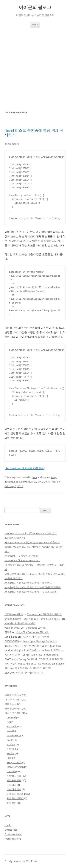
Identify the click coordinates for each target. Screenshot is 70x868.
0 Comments (12, 144)
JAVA (34, 477)
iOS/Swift (12, 726)
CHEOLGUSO (12, 641)
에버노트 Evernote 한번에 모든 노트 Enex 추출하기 (32, 542)
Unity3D (11, 771)
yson (7, 628)
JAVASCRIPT (13, 735)
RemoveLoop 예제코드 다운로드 (25, 468)
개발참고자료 (14, 776)
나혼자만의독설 (13, 695)
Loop (17, 482)
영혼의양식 (11, 704)
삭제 (40, 482)
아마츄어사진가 (13, 699)
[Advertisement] (35, 64)
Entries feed (11, 830)
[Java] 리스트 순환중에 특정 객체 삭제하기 (34, 133)
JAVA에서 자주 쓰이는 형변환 (20, 623)
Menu (35, 25)
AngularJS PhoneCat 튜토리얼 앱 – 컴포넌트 (28, 583)
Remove (26, 482)
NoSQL (11, 749)
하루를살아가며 (13, 708)
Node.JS (11, 744)
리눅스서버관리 (15, 794)
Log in (8, 825)
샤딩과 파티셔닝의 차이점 (35, 637)
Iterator (9, 482)
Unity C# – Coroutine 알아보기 (31, 628)
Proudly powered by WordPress (21, 861)
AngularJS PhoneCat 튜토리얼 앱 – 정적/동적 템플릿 (33, 587)
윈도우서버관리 (15, 798)
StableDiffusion (15, 767)
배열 (34, 482)
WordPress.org (13, 839)
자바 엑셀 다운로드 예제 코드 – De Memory (28, 664)
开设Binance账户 (14, 614)
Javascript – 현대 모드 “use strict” (22, 560)
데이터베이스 (14, 789)
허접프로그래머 (13, 713)
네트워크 (12, 785)
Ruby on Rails (14, 762)
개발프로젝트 (14, 780)
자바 (54, 482)
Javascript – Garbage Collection (21, 556)
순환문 (47, 482)
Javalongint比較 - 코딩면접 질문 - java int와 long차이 (33, 619)
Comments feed (13, 834)
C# (8, 722)
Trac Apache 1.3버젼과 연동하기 (44, 614)
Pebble (11, 753)
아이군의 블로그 (35, 7)
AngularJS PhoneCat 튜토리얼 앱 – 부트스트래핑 (31, 592)
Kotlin (10, 740)
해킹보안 (12, 803)
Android (11, 717)
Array (54, 477)
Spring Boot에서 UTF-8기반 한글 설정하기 (42, 659)
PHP (9, 758)
